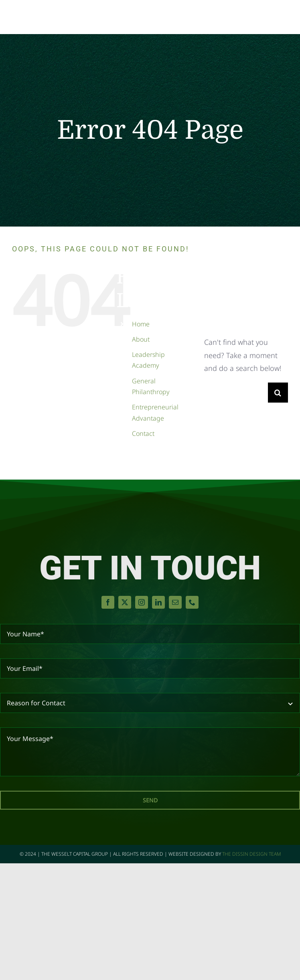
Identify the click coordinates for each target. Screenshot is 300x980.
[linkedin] (158, 602)
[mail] (175, 602)
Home (141, 324)
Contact (143, 433)
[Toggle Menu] (281, 17)
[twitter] (125, 602)
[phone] (192, 602)
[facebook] (108, 602)
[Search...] (236, 393)
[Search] (278, 393)
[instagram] (142, 602)
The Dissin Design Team (251, 854)
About (141, 339)
